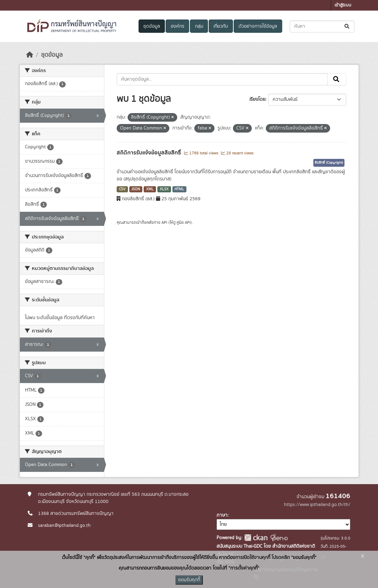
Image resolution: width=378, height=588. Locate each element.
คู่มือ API (184, 222)
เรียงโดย (257, 99)
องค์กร (178, 26)
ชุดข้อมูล (152, 26)
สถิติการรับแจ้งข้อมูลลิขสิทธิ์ (149, 153)
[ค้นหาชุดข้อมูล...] (322, 26)
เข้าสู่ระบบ (343, 5)
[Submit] (347, 26)
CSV (122, 189)
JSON (136, 189)
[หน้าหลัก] (30, 55)
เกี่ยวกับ (221, 26)
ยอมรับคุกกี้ (189, 580)
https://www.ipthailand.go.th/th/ (317, 505)
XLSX (164, 189)
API (164, 222)
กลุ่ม (199, 26)
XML (150, 189)
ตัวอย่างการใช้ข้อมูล (258, 26)
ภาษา (222, 515)
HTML (179, 189)
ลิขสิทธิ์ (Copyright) (329, 163)
